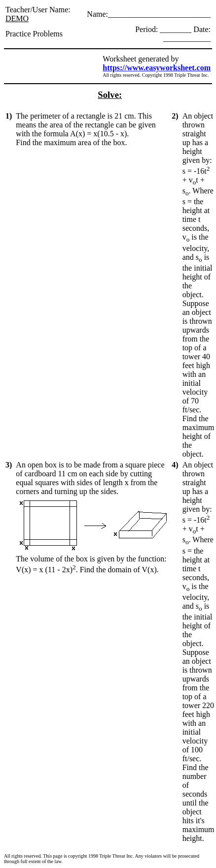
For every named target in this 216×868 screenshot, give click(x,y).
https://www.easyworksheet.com (157, 68)
